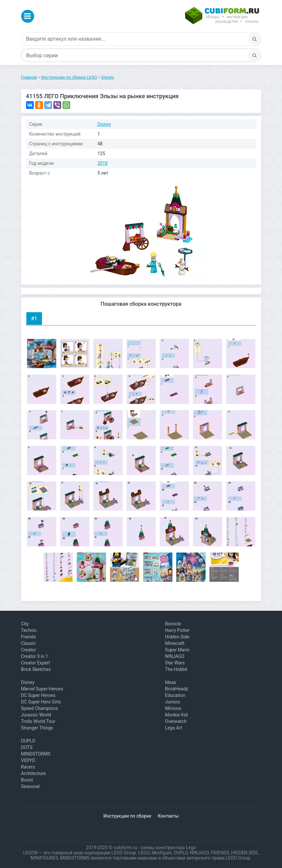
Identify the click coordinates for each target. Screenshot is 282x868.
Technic (29, 630)
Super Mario (177, 650)
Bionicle (173, 624)
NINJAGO (175, 656)
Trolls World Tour (38, 721)
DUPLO (28, 741)
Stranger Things (37, 728)
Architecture (34, 773)
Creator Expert (36, 663)
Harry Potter (177, 630)
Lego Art (174, 728)
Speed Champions (40, 708)
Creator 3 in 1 (35, 656)
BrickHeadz (176, 689)
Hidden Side (177, 637)
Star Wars (175, 663)
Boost (27, 780)
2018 (103, 163)
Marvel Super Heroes (42, 689)
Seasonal (30, 786)
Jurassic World (36, 715)
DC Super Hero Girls (41, 702)
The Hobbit (176, 669)
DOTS (27, 747)
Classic (28, 643)
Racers (28, 767)
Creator (29, 650)
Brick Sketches (36, 669)
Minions (173, 708)
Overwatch (176, 721)
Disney (104, 124)
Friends (29, 637)
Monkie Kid (176, 715)
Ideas (170, 682)
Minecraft (175, 643)
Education (175, 695)
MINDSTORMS (36, 754)
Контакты (168, 816)
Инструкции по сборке (127, 816)
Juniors (173, 702)
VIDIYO (28, 760)
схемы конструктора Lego (168, 848)
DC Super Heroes (38, 695)
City (25, 624)
